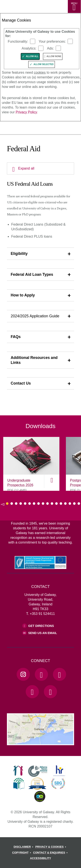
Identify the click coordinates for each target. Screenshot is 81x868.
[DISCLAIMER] (24, 847)
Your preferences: (52, 41)
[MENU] (74, 6)
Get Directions (41, 626)
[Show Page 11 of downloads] (52, 503)
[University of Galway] (23, 129)
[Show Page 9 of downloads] (43, 503)
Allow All (32, 56)
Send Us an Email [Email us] (43, 633)
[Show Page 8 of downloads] (39, 503)
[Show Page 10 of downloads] (47, 503)
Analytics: (29, 48)
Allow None (54, 56)
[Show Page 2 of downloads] (12, 503)
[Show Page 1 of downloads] (7, 503)
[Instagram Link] (23, 674)
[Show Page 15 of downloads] (70, 503)
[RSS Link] (50, 692)
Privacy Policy (26, 112)
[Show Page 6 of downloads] (30, 503)
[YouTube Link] (59, 674)
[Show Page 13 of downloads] (61, 503)
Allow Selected (44, 64)
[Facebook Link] (41, 674)
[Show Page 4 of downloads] (21, 503)
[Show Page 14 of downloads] (65, 503)
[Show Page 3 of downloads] (16, 503)
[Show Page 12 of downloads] (56, 503)
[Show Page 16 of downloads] (74, 503)
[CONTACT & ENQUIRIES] (51, 853)
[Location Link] (40, 742)
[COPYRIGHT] (22, 853)
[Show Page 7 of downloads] (34, 503)
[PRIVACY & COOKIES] (51, 847)
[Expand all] (40, 168)
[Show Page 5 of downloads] (25, 503)
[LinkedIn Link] (32, 692)
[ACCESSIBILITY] (40, 858)
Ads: (50, 48)
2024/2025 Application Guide (35, 316)
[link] (18, 771)
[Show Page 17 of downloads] (79, 503)
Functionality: (18, 41)
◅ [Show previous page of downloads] (2, 504)
